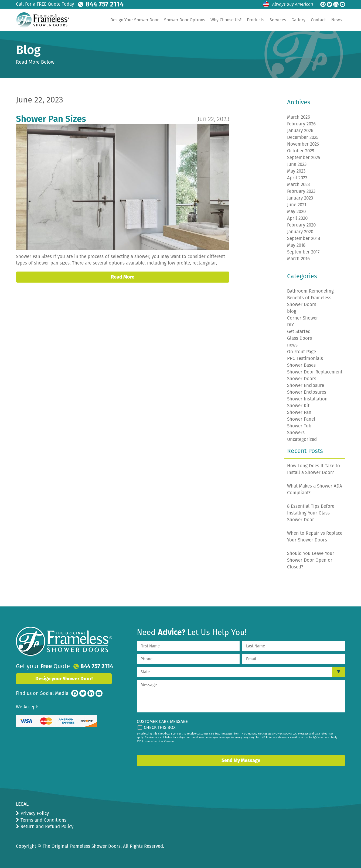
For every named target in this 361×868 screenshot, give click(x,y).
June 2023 (297, 164)
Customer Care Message (162, 721)
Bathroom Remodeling (310, 291)
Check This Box (160, 727)
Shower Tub (299, 426)
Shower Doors (302, 379)
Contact (318, 20)
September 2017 (303, 252)
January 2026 (300, 131)
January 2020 (300, 232)
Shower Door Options (185, 20)
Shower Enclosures (307, 392)
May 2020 (296, 212)
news (292, 345)
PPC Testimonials (305, 358)
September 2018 (304, 239)
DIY (290, 325)
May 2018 (296, 245)
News (336, 20)
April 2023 (297, 178)
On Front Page (302, 352)
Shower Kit (298, 406)
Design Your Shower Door (134, 20)
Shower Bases (301, 365)
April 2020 (297, 218)
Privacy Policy (34, 813)
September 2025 (304, 158)
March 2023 (298, 185)
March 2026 (299, 117)
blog (292, 311)
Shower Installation (307, 399)
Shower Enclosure (306, 385)
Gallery (298, 20)
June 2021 (297, 205)
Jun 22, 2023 (213, 119)
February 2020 (301, 225)
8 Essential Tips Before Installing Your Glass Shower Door (311, 513)
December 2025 (303, 137)
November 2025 (303, 144)
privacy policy (156, 745)
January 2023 (300, 198)
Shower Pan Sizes (51, 119)
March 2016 (298, 259)
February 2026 (301, 124)
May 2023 (296, 171)
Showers (296, 433)
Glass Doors (299, 338)
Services (278, 20)
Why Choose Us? (226, 20)
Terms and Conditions (43, 820)
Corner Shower (303, 318)
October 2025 (301, 151)
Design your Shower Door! (64, 679)
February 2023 (301, 191)
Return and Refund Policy (46, 827)
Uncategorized (302, 439)
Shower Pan (299, 412)
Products (256, 20)
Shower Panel (301, 419)
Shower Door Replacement (315, 372)
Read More (123, 277)
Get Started (299, 332)
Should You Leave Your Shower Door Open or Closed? (311, 560)
